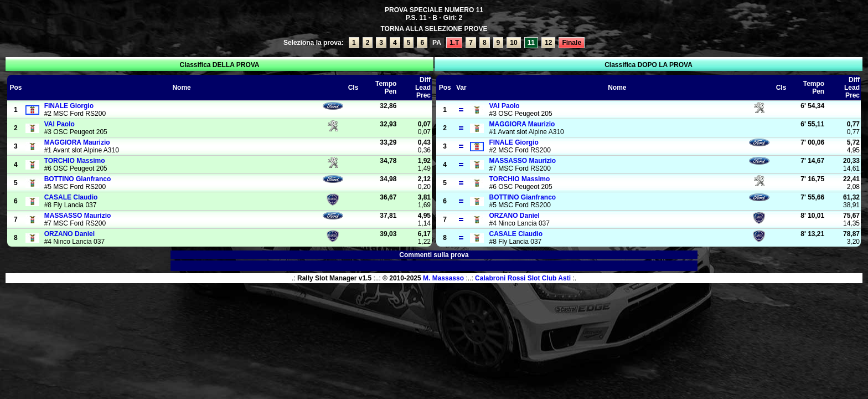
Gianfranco (78, 179)
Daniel (69, 234)
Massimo (75, 161)
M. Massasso (443, 278)
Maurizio (77, 142)
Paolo (60, 124)
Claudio (71, 197)
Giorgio (69, 106)
